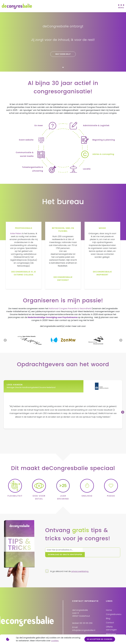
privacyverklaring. (80, 567)
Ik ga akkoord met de (70, 567)
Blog (108, 614)
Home (109, 606)
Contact (110, 619)
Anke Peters (16, 234)
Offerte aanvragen (111, 624)
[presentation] (64, 560)
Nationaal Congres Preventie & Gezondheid (70, 309)
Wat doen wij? (63, 54)
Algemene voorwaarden (112, 631)
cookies (55, 641)
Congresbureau (114, 610)
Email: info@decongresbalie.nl (84, 625)
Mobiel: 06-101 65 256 (82, 619)
